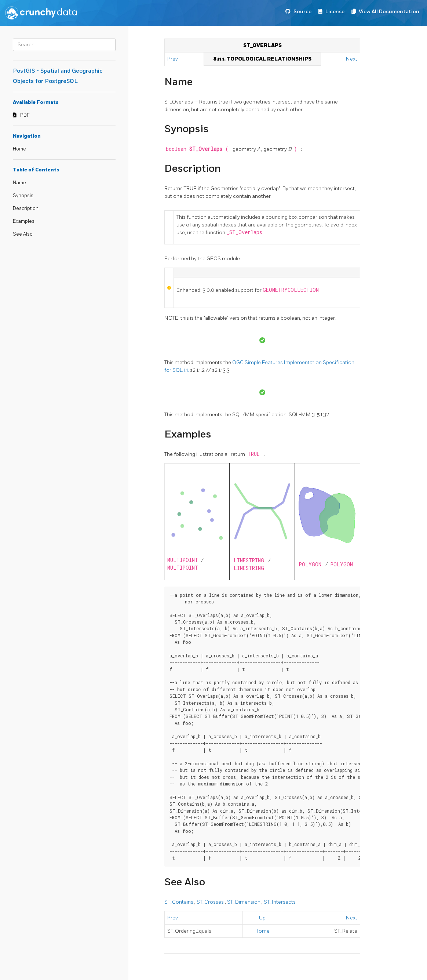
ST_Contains (179, 902)
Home (19, 149)
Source (302, 12)
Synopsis (23, 196)
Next (352, 59)
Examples (24, 221)
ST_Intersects (280, 902)
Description (26, 208)
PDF (25, 115)
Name (19, 183)
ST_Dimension (244, 902)
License (335, 12)
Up (262, 918)
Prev (173, 59)
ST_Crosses (211, 902)
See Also (23, 234)
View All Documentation (389, 12)
